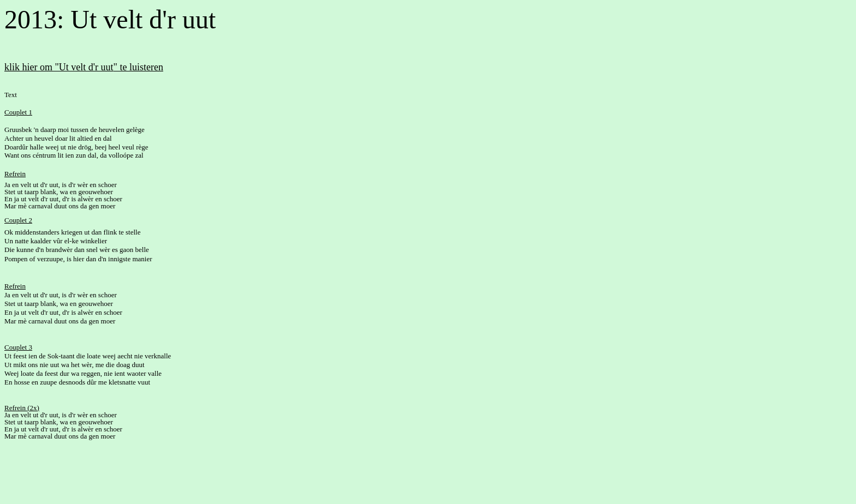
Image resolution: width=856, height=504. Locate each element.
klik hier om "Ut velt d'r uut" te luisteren (84, 67)
